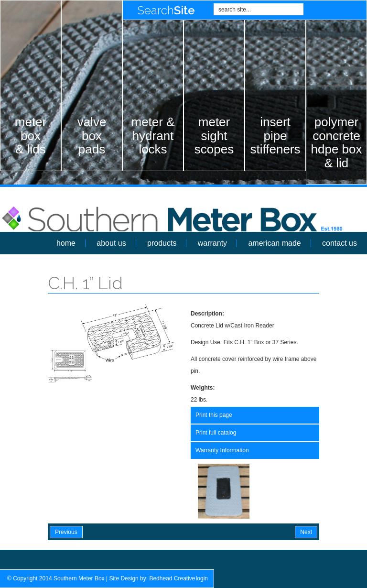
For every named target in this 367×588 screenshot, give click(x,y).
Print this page (214, 415)
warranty (212, 243)
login (202, 578)
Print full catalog (216, 433)
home (66, 243)
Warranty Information (222, 450)
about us (111, 243)
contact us (340, 243)
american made (274, 243)
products (162, 243)
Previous (66, 532)
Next (306, 532)
